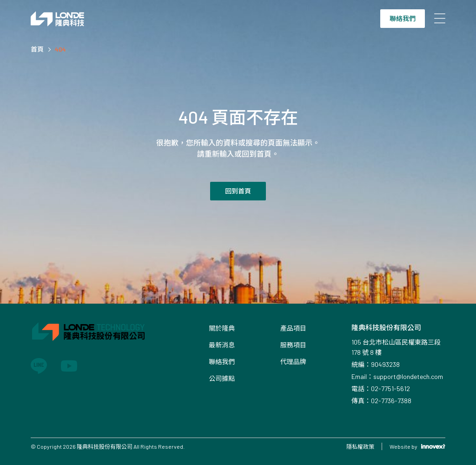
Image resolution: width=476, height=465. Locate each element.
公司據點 (222, 378)
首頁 (37, 49)
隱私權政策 (360, 446)
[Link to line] (39, 366)
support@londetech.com (408, 376)
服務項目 (293, 345)
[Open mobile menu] (440, 19)
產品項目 (293, 328)
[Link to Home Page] (57, 19)
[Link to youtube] (69, 366)
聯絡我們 (403, 18)
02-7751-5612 (390, 389)
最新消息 (222, 345)
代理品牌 (293, 362)
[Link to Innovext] (433, 446)
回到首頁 (238, 191)
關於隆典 (222, 328)
